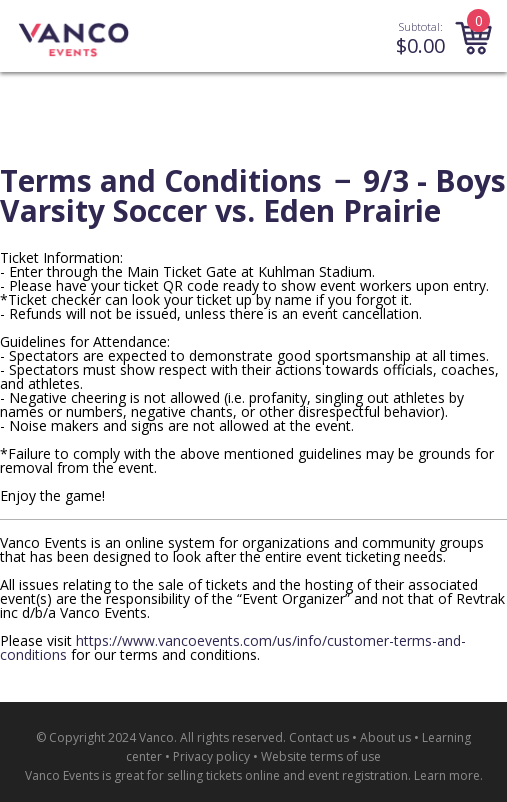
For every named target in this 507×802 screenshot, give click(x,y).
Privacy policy (211, 756)
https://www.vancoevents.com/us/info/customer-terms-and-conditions (233, 647)
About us (385, 737)
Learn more (447, 775)
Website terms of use (321, 756)
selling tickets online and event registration (287, 775)
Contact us (319, 737)
